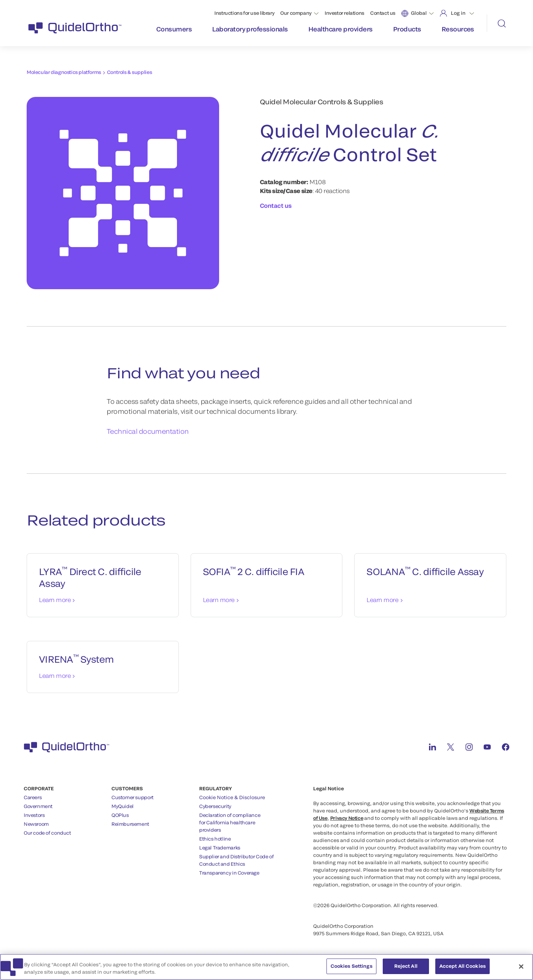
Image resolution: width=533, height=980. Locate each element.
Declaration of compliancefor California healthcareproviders (230, 822)
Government (38, 806)
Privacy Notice (347, 818)
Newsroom (36, 824)
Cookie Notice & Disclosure (232, 797)
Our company (296, 13)
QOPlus (120, 815)
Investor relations (344, 13)
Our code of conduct (47, 833)
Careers (33, 797)
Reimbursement (130, 824)
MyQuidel (123, 806)
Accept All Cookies (462, 967)
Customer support (133, 797)
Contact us (383, 13)
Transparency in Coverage (229, 873)
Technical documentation (148, 431)
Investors (34, 815)
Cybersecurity (215, 806)
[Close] (521, 967)
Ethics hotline (215, 839)
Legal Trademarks (220, 848)
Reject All (406, 967)
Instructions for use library (244, 13)
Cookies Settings (351, 967)
